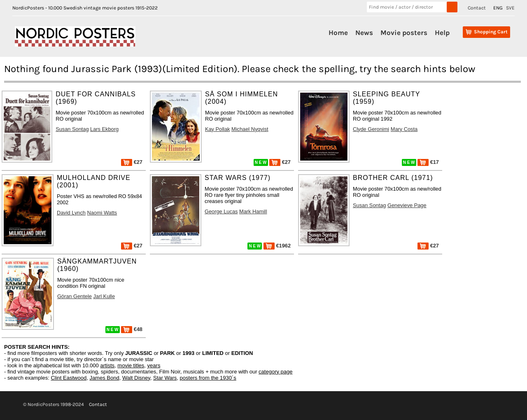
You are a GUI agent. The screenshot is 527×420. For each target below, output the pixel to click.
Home (338, 33)
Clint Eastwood (69, 378)
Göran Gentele (75, 296)
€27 (132, 162)
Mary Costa (404, 129)
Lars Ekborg (104, 129)
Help (442, 33)
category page (275, 372)
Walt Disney (136, 378)
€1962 (277, 246)
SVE (510, 8)
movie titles (131, 365)
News (364, 33)
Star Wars (165, 378)
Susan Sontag (72, 129)
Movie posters (404, 33)
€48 (132, 329)
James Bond (104, 378)
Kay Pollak (217, 129)
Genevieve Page (407, 205)
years (154, 365)
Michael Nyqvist (250, 129)
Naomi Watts (102, 213)
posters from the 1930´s (208, 378)
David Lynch (71, 213)
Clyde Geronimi (371, 129)
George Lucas (221, 211)
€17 (428, 162)
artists (107, 365)
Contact (477, 8)
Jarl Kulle (104, 296)
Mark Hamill (253, 211)
